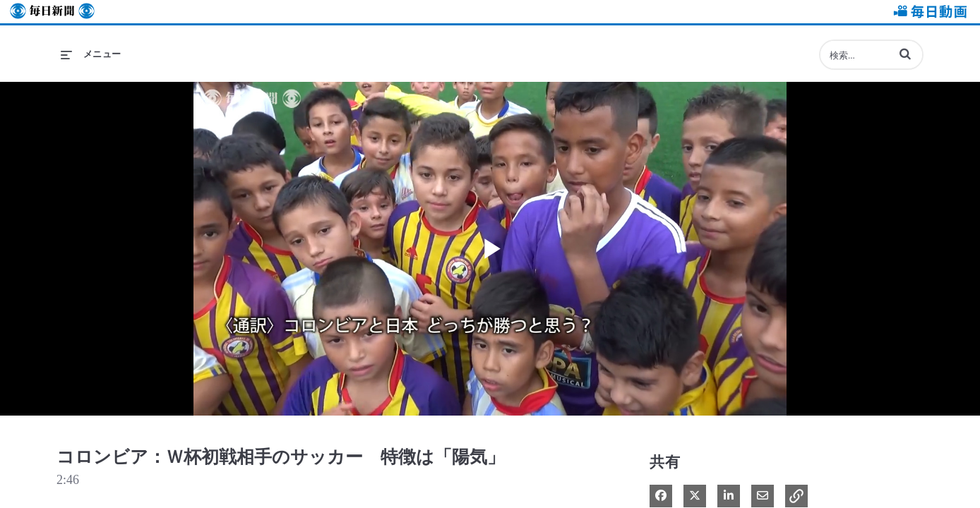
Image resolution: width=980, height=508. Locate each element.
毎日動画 (928, 12)
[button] (905, 54)
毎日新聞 (52, 12)
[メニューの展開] (91, 54)
